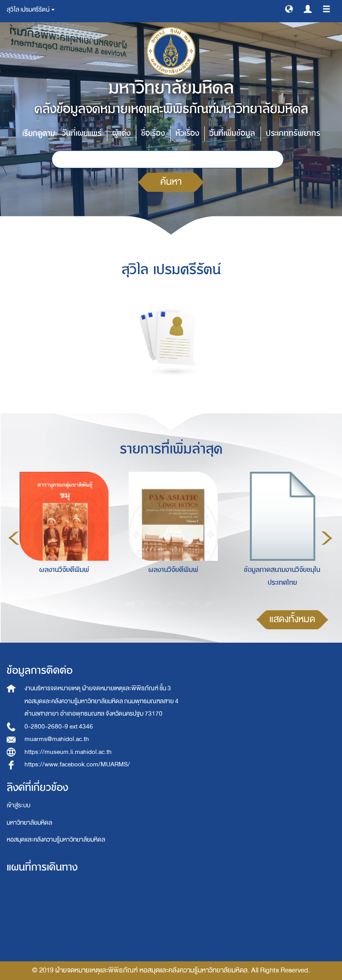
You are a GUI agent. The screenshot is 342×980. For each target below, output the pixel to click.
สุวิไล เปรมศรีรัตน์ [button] (31, 10)
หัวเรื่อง (187, 133)
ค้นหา (171, 182)
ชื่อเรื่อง (153, 133)
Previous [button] (14, 538)
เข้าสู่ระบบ (18, 805)
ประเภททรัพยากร (293, 133)
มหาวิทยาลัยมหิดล (29, 823)
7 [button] (211, 603)
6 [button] (197, 603)
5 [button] (184, 603)
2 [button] (144, 603)
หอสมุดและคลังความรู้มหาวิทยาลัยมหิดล (56, 840)
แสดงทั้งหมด (292, 619)
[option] (62, 537)
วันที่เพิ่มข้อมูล (232, 133)
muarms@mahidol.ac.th (57, 739)
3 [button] (157, 603)
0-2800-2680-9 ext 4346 (59, 727)
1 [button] (130, 603)
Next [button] (327, 538)
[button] (289, 8)
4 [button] (171, 603)
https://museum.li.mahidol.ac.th (68, 752)
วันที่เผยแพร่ (82, 133)
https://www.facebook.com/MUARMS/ (77, 764)
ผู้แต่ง (121, 133)
